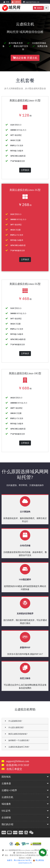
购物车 (38, 8)
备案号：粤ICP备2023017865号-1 (19, 860)
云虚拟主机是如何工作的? (17, 747)
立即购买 (25, 170)
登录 (8, 2)
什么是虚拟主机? (13, 721)
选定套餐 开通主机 (25, 58)
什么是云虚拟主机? (14, 727)
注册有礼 (18, 2)
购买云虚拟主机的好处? (16, 734)
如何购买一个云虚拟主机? (17, 740)
